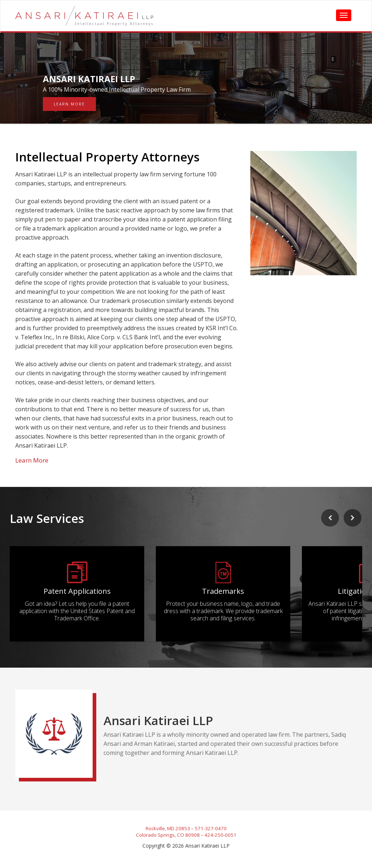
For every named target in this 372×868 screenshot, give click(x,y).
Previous (328, 528)
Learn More (32, 460)
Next (355, 528)
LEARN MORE (69, 104)
